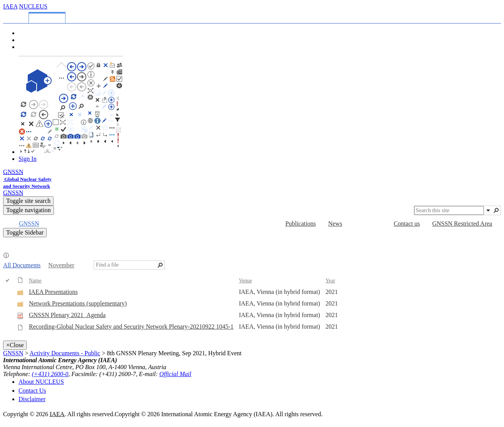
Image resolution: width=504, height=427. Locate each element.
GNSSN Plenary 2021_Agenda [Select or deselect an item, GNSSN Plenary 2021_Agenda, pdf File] (67, 315)
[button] (488, 210)
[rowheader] (9, 292)
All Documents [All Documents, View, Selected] (22, 265)
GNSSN (13, 353)
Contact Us (32, 391)
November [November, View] (61, 265)
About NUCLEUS (41, 382)
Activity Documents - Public (65, 353)
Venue (245, 281)
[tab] (17, 16)
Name (35, 281)
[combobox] (449, 210)
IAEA (10, 6)
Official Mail (175, 374)
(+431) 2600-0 (50, 374)
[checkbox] (8, 281)
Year (330, 281)
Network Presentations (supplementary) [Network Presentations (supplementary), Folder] (78, 303)
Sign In (28, 159)
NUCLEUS (33, 6)
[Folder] (20, 294)
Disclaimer (32, 399)
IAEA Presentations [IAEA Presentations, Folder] (53, 292)
